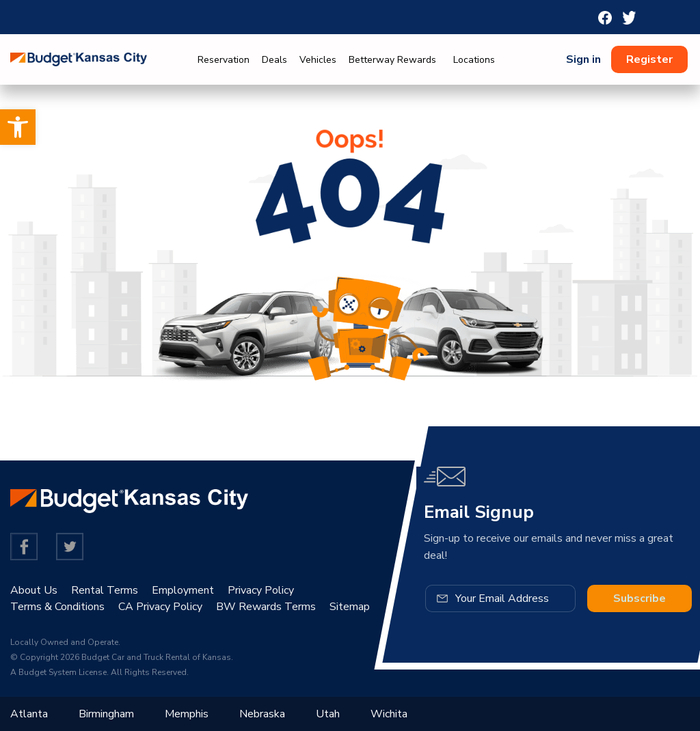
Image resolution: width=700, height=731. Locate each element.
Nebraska (262, 714)
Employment (183, 590)
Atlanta (29, 714)
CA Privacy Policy (160, 607)
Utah (328, 714)
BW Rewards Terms (266, 607)
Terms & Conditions (57, 607)
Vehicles (318, 60)
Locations (474, 60)
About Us (34, 590)
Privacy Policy (261, 590)
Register (649, 59)
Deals (274, 60)
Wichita (389, 714)
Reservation (224, 60)
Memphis (187, 714)
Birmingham (106, 714)
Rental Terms (105, 590)
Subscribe (640, 598)
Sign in (583, 59)
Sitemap (350, 607)
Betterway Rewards (392, 60)
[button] (18, 127)
